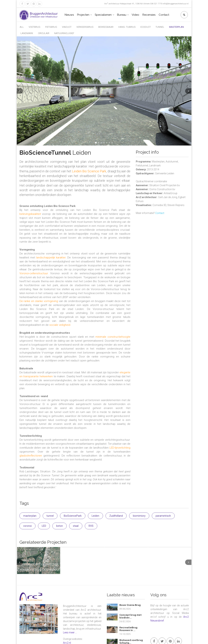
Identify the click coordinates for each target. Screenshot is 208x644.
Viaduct (67, 27)
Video (135, 15)
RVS (91, 526)
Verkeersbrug (85, 27)
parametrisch (163, 516)
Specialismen (103, 15)
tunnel (50, 516)
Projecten (83, 15)
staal (76, 526)
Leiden (95, 516)
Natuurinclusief (64, 33)
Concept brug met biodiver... (130, 616)
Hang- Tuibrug (127, 27)
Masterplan (176, 27)
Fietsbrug (51, 27)
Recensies (149, 15)
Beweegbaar (106, 27)
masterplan (30, 516)
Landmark (27, 33)
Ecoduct (146, 27)
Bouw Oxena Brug (130, 605)
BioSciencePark (73, 516)
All (22, 27)
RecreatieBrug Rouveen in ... (128, 629)
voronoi (27, 526)
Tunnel (160, 27)
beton (60, 526)
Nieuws (69, 15)
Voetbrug (34, 27)
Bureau (122, 15)
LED (44, 526)
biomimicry (139, 516)
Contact (164, 15)
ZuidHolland (116, 516)
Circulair (44, 33)
